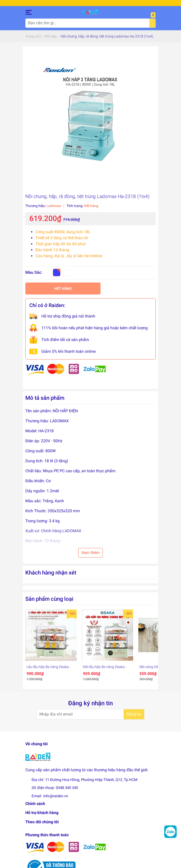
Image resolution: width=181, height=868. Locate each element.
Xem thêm (90, 554)
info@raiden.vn (56, 798)
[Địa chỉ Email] (90, 716)
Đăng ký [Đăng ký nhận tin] (134, 716)
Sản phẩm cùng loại (49, 600)
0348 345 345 (67, 789)
